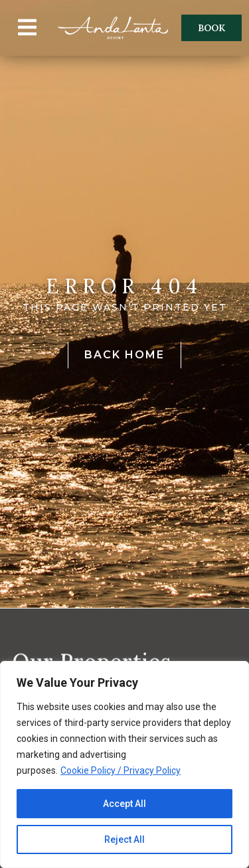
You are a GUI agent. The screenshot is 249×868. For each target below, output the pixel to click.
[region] (124, 764)
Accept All (124, 804)
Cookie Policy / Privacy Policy (121, 770)
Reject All (124, 839)
